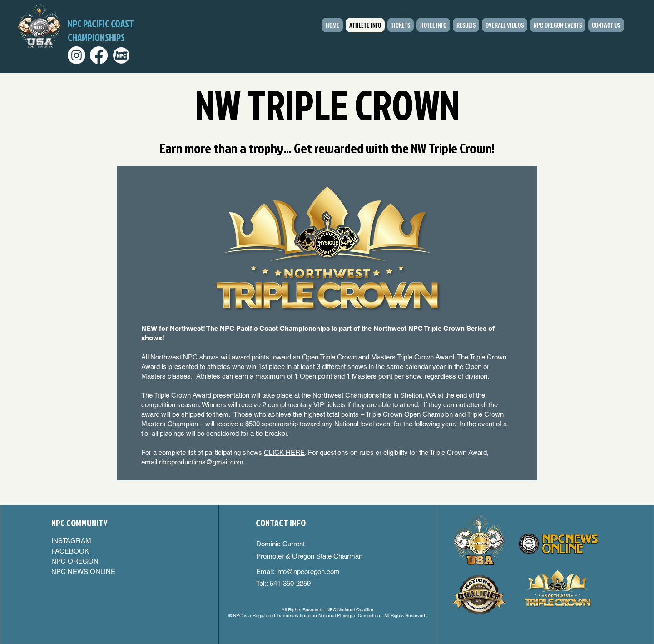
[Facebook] (99, 55)
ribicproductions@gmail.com (201, 462)
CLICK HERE (284, 452)
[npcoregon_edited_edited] (121, 55)
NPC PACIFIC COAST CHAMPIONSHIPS (101, 30)
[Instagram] (77, 55)
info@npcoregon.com (308, 572)
